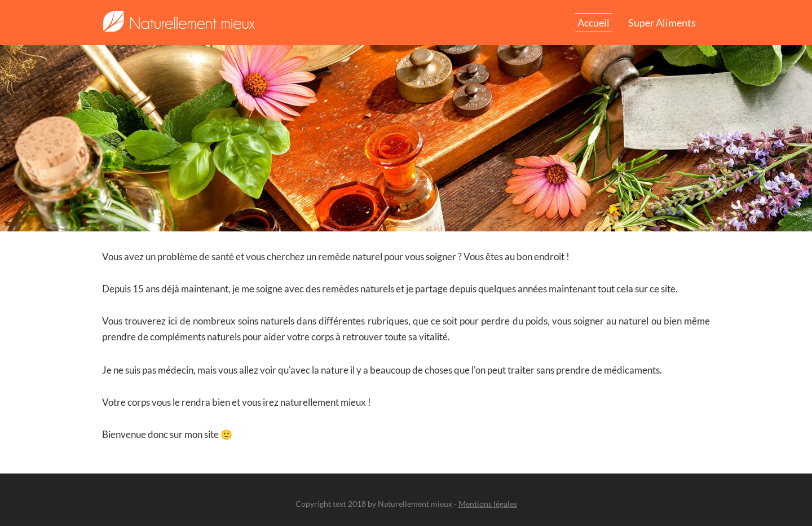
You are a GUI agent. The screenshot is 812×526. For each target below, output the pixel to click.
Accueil (593, 23)
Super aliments (662, 23)
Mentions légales (488, 504)
